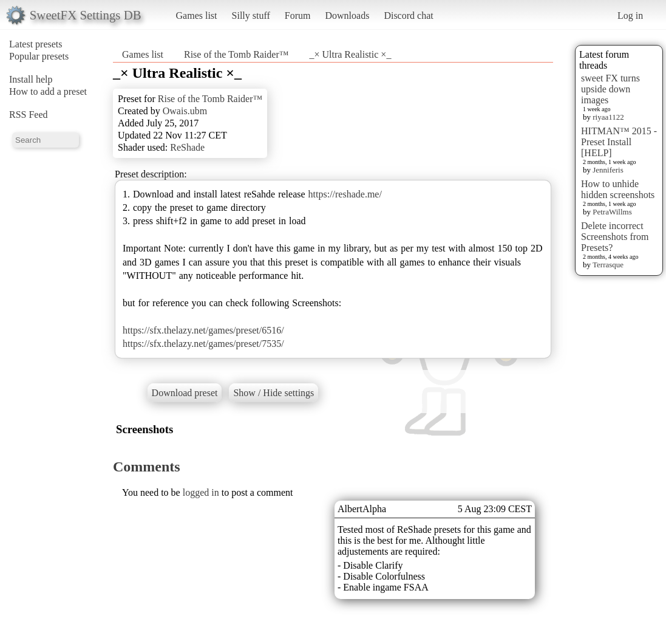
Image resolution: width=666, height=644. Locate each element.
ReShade (187, 147)
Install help (31, 79)
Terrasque (608, 265)
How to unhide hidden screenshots (618, 189)
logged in (201, 492)
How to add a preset (48, 91)
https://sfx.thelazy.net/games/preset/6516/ (203, 330)
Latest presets (36, 44)
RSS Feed (29, 115)
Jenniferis (608, 170)
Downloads (347, 15)
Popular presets (39, 56)
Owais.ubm (185, 111)
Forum (298, 15)
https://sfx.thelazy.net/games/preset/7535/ (203, 344)
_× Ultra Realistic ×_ (350, 54)
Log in (630, 15)
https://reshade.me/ (345, 194)
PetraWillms (612, 212)
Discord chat (408, 15)
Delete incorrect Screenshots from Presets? (615, 237)
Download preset (185, 393)
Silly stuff (251, 15)
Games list (197, 15)
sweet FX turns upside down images (610, 89)
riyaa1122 (608, 117)
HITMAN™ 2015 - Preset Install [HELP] (619, 142)
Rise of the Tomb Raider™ (236, 54)
